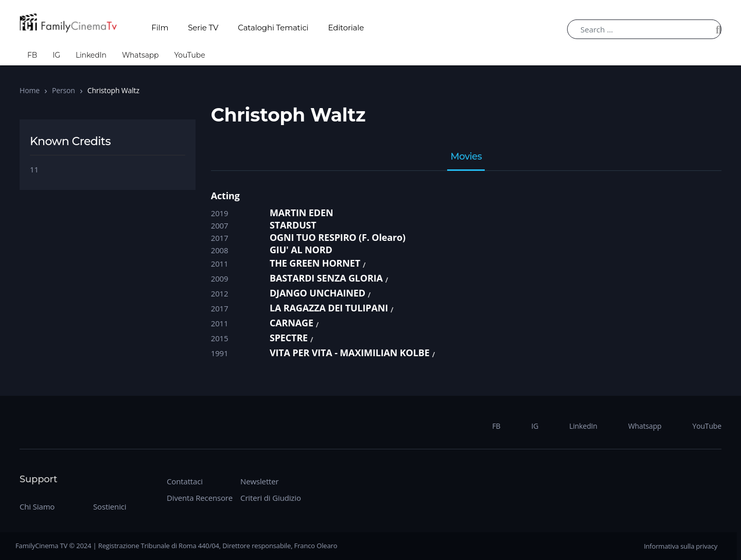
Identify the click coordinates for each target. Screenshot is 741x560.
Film (160, 28)
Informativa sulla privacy (681, 546)
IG (56, 55)
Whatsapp (140, 55)
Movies (466, 157)
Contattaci (185, 481)
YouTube (189, 55)
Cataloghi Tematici (273, 28)
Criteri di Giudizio (271, 498)
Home (30, 90)
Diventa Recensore (200, 498)
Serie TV (203, 28)
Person (64, 90)
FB (32, 55)
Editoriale (346, 28)
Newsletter (259, 481)
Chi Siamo (37, 506)
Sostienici (110, 506)
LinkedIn (91, 55)
